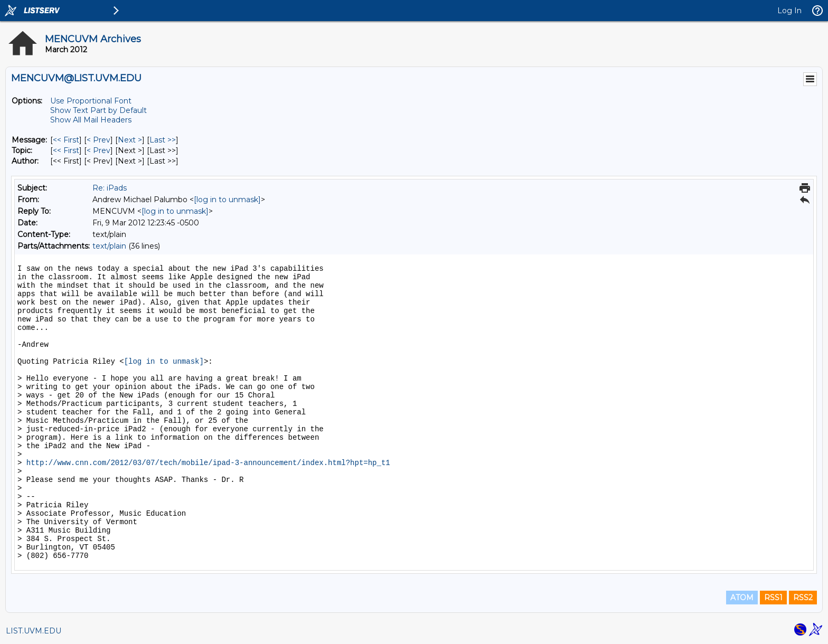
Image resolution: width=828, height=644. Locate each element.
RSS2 (803, 598)
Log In (789, 11)
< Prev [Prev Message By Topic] (98, 150)
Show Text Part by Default (98, 110)
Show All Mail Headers (91, 120)
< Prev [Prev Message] (98, 140)
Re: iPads (110, 188)
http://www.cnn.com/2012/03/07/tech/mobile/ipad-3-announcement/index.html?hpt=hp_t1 (208, 463)
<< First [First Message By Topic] (66, 150)
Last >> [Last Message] (163, 140)
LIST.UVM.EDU (34, 631)
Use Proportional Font (91, 101)
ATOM (742, 598)
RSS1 (773, 598)
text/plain (109, 246)
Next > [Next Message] (130, 140)
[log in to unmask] (227, 200)
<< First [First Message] (66, 140)
